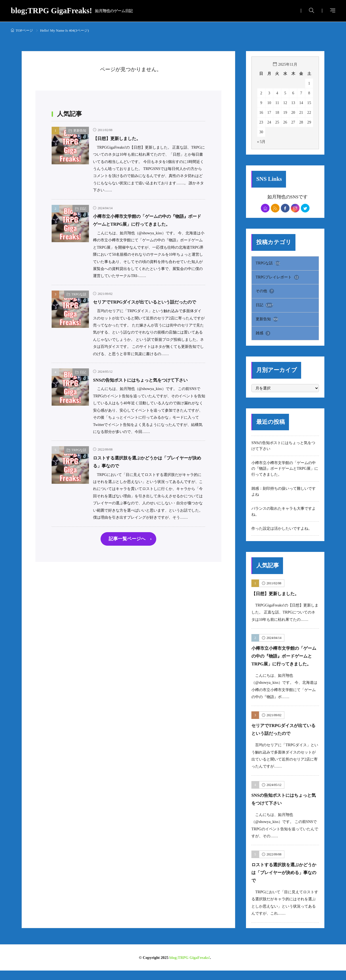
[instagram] (296, 209)
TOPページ (24, 30)
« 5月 (261, 142)
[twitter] (307, 209)
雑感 (263, 335)
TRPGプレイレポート (277, 278)
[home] (264, 209)
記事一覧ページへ (127, 563)
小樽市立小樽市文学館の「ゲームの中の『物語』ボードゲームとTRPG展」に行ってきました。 (146, 224)
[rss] (275, 209)
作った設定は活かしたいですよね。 (282, 530)
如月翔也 (277, 197)
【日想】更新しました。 (121, 138)
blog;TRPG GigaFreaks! (72, 11)
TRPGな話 (79, 302)
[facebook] (285, 209)
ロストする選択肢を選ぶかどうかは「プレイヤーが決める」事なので (285, 882)
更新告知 (80, 131)
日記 (83, 209)
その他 (265, 292)
